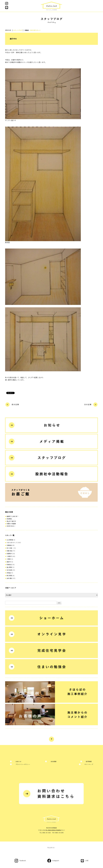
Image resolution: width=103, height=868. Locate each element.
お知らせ (19, 761)
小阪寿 (9, 559)
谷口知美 (9, 570)
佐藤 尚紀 (9, 551)
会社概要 (54, 761)
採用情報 (89, 761)
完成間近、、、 (11, 519)
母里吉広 (9, 564)
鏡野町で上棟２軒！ (13, 516)
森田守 (9, 562)
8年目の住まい (11, 526)
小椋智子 (9, 556)
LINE (87, 860)
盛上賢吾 (9, 567)
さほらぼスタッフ (35, 30)
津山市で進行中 (11, 521)
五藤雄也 (9, 545)
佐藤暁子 (9, 553)
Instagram (56, 860)
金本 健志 (9, 578)
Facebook (23, 860)
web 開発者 (10, 540)
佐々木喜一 (10, 548)
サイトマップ (89, 764)
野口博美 (9, 575)
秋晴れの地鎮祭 (11, 524)
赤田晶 (9, 573)
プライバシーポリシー (23, 764)
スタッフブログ (18, 30)
